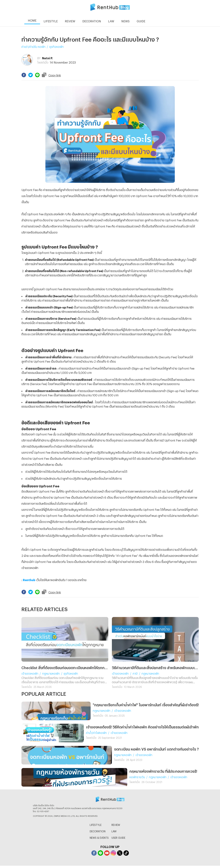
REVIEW (116, 824)
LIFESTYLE (96, 824)
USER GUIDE (118, 837)
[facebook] (24, 75)
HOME (32, 20)
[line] (37, 75)
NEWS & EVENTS (99, 837)
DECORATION (98, 831)
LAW (114, 831)
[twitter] (31, 75)
